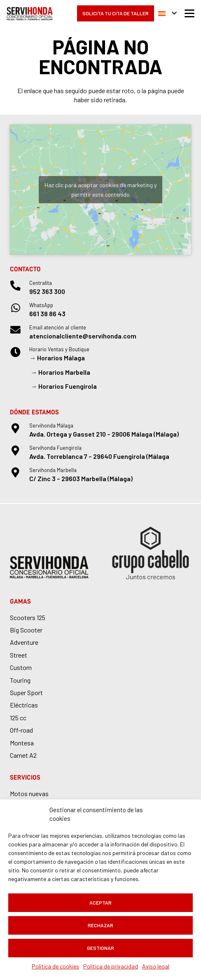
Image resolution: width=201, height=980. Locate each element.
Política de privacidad (111, 966)
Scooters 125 (28, 617)
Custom (21, 667)
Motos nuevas (29, 793)
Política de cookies (55, 966)
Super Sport (26, 692)
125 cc (18, 718)
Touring (20, 680)
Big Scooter (26, 630)
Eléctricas (24, 705)
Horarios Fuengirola (68, 386)
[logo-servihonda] (30, 14)
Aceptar (100, 902)
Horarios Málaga (61, 358)
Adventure (24, 642)
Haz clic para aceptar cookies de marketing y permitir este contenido (100, 190)
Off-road (21, 730)
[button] (167, 14)
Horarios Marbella (64, 372)
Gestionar (100, 948)
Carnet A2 (23, 755)
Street (19, 655)
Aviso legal (156, 966)
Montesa (22, 743)
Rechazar (100, 925)
